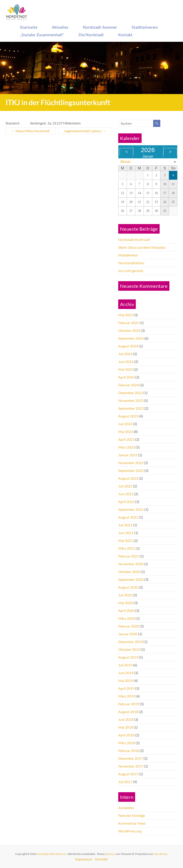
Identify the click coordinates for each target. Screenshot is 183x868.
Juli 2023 (125, 424)
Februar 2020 (129, 626)
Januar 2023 (128, 455)
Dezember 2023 (130, 393)
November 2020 (131, 564)
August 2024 (128, 346)
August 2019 (128, 657)
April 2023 (126, 439)
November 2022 (131, 463)
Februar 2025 (129, 323)
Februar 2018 (129, 751)
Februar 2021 (129, 556)
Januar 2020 (128, 634)
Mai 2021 (126, 540)
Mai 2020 (126, 603)
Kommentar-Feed (132, 823)
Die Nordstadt (91, 35)
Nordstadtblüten (131, 263)
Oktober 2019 (129, 649)
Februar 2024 (129, 385)
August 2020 (128, 587)
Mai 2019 (126, 681)
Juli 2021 (125, 525)
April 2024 (126, 377)
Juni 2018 (126, 719)
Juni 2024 (126, 362)
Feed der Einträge (132, 815)
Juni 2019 (126, 673)
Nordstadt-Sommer (100, 27)
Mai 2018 (126, 727)
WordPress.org (130, 831)
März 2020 (127, 618)
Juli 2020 (125, 595)
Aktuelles (60, 27)
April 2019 (126, 688)
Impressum (84, 859)
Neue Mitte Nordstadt (31, 131)
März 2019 (127, 696)
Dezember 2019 (130, 642)
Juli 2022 (125, 486)
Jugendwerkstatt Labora (85, 131)
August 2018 (128, 712)
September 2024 (131, 338)
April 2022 (126, 502)
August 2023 (128, 416)
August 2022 (128, 478)
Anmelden (126, 808)
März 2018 (127, 743)
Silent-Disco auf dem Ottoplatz (142, 247)
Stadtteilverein (145, 27)
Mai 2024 (126, 369)
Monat (125, 162)
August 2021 (128, 517)
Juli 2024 (125, 354)
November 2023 (131, 400)
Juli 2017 (125, 782)
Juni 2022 (126, 494)
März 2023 (127, 447)
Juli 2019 (125, 665)
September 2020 (131, 579)
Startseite (29, 27)
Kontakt (125, 35)
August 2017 (128, 774)
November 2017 (131, 766)
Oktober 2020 (129, 572)
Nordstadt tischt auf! (134, 240)
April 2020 (126, 610)
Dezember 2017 (130, 758)
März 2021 (127, 548)
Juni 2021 (126, 533)
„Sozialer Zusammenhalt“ (42, 35)
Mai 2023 (126, 432)
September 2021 (131, 509)
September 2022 (131, 470)
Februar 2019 (129, 704)
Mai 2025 (126, 315)
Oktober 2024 (129, 330)
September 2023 (131, 408)
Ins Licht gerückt (131, 271)
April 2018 (126, 735)
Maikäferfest (128, 255)
